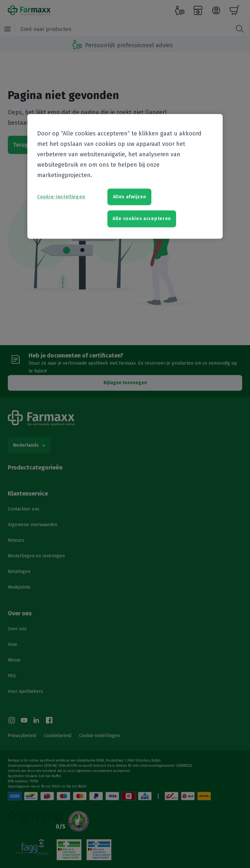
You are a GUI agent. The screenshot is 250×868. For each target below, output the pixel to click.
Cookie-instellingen (61, 197)
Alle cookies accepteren (142, 219)
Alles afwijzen (130, 197)
